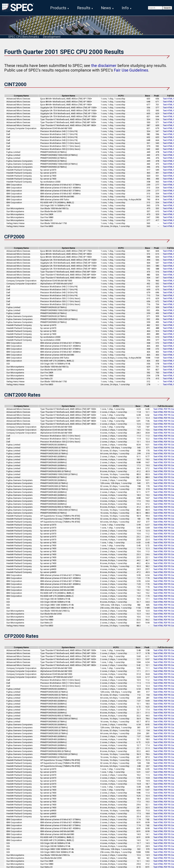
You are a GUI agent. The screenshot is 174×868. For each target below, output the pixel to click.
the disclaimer (104, 69)
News (106, 8)
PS (169, 412)
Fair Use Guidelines (131, 73)
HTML (170, 102)
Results (84, 8)
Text (165, 102)
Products (58, 8)
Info (125, 8)
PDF (166, 412)
